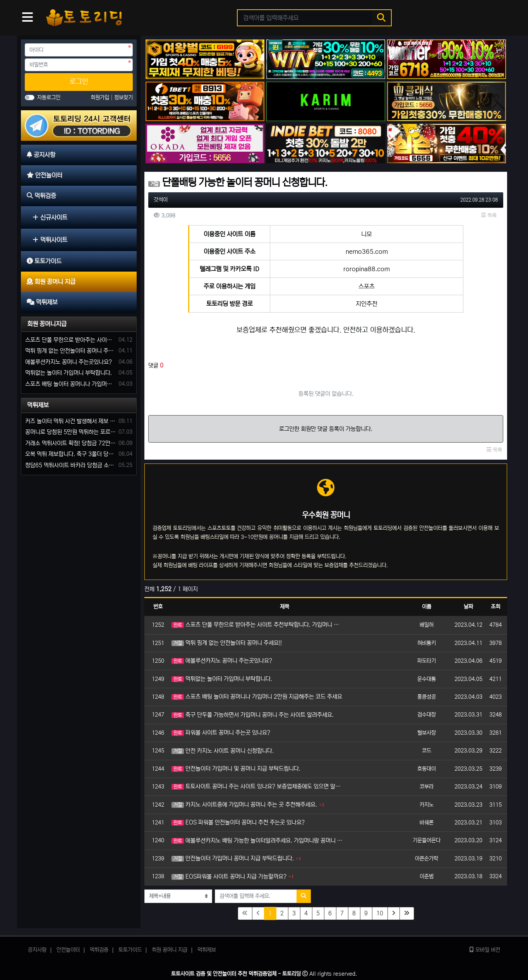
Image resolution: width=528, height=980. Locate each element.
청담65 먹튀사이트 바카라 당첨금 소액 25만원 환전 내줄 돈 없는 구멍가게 (70, 465)
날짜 (468, 607)
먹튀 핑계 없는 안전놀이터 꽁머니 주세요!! (227, 643)
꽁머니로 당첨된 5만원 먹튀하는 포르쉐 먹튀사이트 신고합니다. (70, 432)
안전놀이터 (68, 950)
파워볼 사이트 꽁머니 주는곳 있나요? (221, 733)
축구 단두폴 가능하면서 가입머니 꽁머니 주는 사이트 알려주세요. (253, 715)
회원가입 (101, 97)
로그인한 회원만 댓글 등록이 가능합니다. (326, 429)
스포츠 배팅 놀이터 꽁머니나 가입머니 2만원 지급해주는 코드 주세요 (257, 697)
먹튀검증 (99, 950)
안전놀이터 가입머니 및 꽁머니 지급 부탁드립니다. (236, 769)
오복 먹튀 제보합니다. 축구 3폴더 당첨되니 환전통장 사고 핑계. (70, 454)
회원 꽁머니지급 (47, 324)
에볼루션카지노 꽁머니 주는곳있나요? (222, 661)
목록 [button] (489, 215)
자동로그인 (49, 97)
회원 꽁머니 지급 (170, 950)
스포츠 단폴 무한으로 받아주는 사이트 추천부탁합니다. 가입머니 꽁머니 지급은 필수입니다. (257, 625)
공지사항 (37, 950)
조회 (495, 607)
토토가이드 (130, 950)
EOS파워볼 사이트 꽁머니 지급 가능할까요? (229, 877)
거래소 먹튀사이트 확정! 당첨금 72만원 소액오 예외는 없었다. (70, 443)
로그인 (79, 82)
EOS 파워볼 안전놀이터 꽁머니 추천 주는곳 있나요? (238, 822)
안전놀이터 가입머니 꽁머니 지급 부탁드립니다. (233, 858)
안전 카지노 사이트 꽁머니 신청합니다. (223, 751)
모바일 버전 (485, 950)
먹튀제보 (38, 405)
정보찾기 (123, 97)
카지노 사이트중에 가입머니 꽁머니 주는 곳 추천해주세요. (244, 805)
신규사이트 (50, 217)
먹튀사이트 (50, 240)
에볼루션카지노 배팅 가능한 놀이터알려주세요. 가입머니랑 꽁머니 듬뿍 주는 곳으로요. (257, 841)
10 (380, 913)
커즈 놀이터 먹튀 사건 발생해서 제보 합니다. (70, 421)
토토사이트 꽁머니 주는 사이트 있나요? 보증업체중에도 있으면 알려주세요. (257, 786)
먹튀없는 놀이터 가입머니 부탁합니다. (222, 679)
